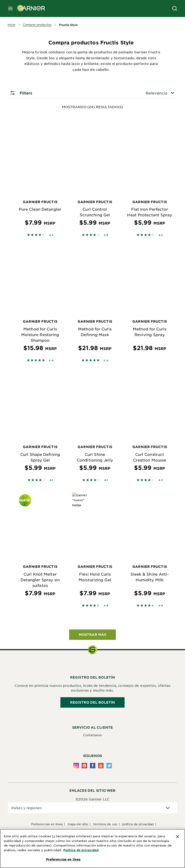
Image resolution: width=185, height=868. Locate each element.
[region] (92, 849)
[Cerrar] (177, 837)
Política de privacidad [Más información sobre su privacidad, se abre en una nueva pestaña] (81, 850)
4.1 (51, 480)
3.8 (106, 235)
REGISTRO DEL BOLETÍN (92, 702)
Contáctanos (92, 735)
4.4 (106, 605)
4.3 (51, 235)
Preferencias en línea (47, 824)
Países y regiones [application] (27, 808)
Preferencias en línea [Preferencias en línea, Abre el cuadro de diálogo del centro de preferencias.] (63, 859)
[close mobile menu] (10, 9)
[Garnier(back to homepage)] (29, 9)
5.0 (51, 360)
